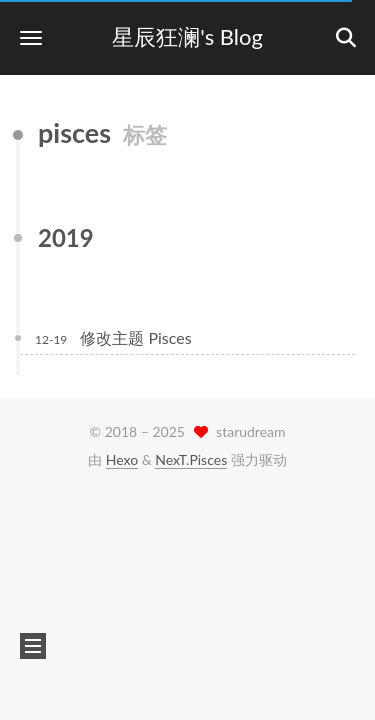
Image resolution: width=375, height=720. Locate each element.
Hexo (122, 459)
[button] (31, 37)
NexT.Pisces (191, 459)
